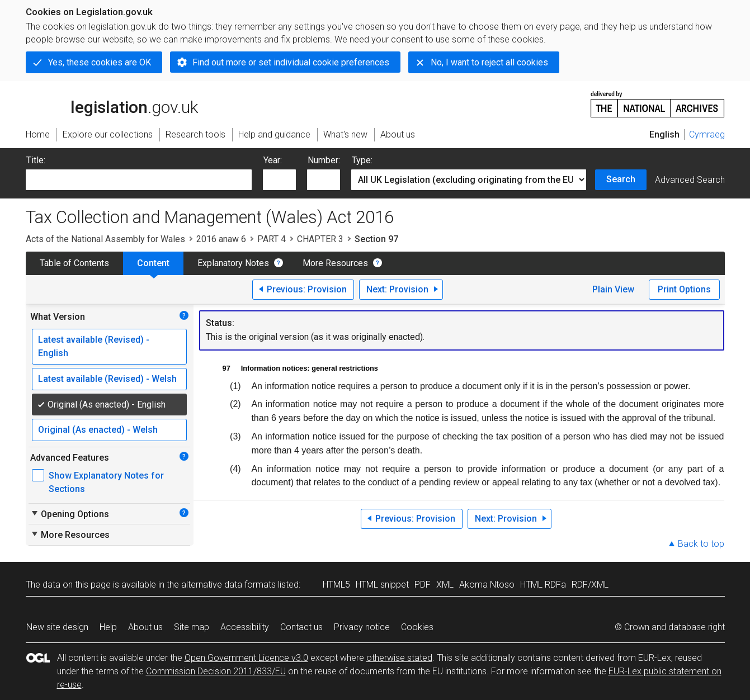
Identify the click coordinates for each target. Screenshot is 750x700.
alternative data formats (228, 585)
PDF (423, 585)
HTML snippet (382, 585)
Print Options (684, 289)
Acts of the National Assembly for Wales (105, 239)
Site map (192, 627)
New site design (57, 627)
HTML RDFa (543, 585)
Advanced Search (690, 180)
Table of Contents (74, 263)
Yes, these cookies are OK (100, 62)
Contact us (301, 627)
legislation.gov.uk (112, 103)
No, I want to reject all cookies (489, 62)
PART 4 (272, 239)
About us (145, 627)
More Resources (335, 263)
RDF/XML (590, 585)
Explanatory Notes (233, 263)
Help (108, 627)
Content (153, 263)
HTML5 (336, 585)
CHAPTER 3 (320, 239)
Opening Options (70, 514)
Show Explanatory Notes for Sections (106, 482)
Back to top (701, 544)
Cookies (417, 627)
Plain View (613, 289)
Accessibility (245, 627)
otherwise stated (399, 658)
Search (621, 179)
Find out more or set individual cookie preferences (291, 62)
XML (445, 585)
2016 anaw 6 (221, 239)
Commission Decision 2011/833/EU (216, 671)
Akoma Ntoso (487, 585)
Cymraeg (707, 134)
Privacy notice (362, 627)
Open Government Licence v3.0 (246, 658)
